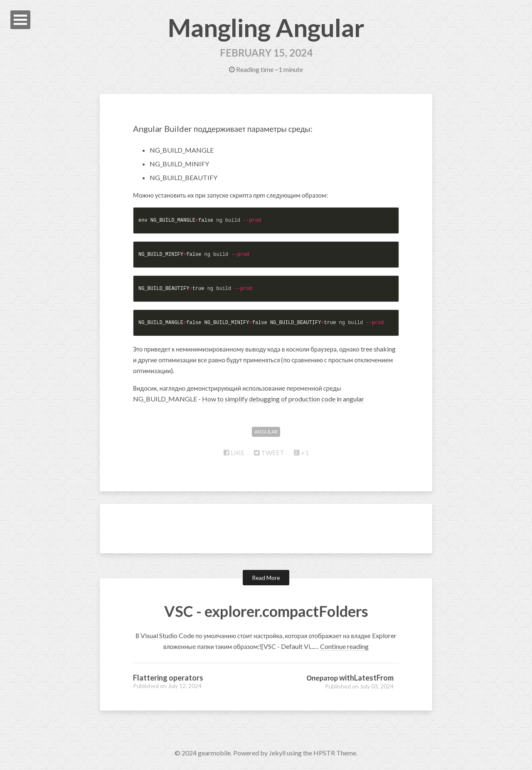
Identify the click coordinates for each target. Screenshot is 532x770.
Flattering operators (168, 678)
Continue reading (344, 646)
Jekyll (277, 753)
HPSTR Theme (335, 753)
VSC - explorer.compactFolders (266, 611)
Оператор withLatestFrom (350, 678)
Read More (266, 578)
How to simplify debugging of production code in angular (283, 399)
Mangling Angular (266, 27)
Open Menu (20, 20)
